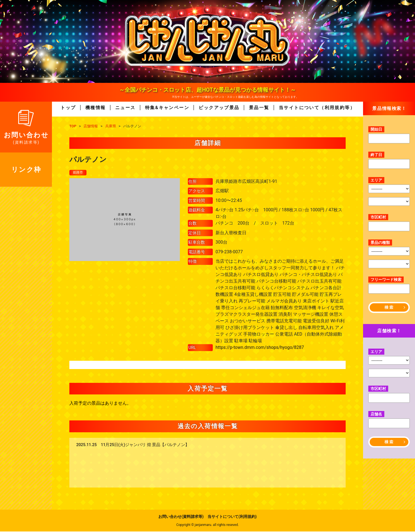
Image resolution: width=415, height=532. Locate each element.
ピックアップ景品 (219, 108)
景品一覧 (259, 108)
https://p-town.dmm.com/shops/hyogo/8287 (260, 348)
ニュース (125, 108)
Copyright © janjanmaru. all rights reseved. (207, 525)
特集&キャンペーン (167, 108)
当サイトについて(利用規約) (232, 517)
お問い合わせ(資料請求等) (181, 517)
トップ (68, 108)
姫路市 (79, 173)
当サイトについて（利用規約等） (317, 108)
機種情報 (96, 108)
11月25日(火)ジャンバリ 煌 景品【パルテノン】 (145, 445)
